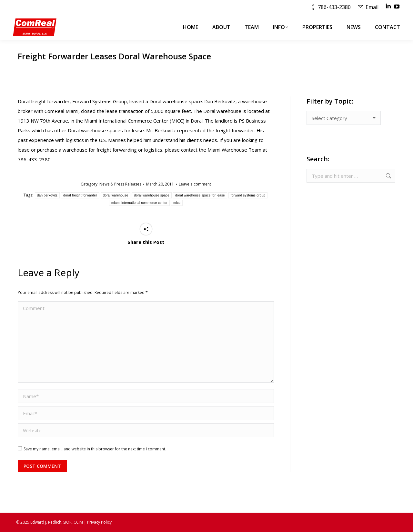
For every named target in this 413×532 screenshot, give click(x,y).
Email (372, 7)
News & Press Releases (120, 184)
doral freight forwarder (80, 195)
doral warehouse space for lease (200, 195)
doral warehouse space (152, 195)
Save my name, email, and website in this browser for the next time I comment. (95, 449)
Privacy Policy (99, 522)
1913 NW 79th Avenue (43, 121)
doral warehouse (116, 195)
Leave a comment (195, 184)
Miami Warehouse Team (234, 150)
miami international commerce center (139, 203)
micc (177, 203)
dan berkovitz (47, 195)
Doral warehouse (169, 101)
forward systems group (248, 195)
